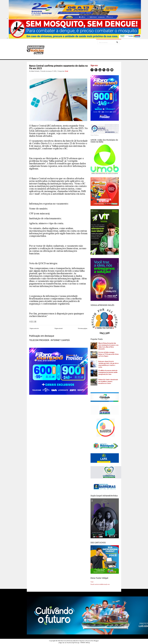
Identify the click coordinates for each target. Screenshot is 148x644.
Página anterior (34, 328)
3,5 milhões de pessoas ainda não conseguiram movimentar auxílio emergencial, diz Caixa (108, 372)
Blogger (96, 641)
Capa (92, 582)
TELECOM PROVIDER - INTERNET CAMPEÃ (49, 340)
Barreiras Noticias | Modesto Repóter (73, 641)
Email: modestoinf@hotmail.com (100, 584)
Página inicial (58, 328)
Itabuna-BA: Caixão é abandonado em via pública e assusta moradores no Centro (108, 382)
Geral (66, 71)
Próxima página (83, 328)
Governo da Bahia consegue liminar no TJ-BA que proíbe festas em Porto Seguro (108, 354)
